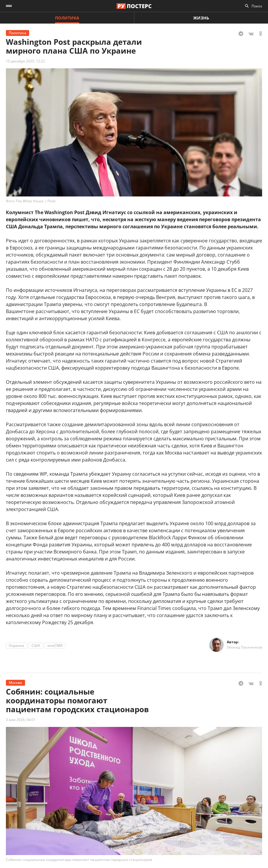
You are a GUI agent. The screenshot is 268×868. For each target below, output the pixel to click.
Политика (67, 18)
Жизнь (201, 18)
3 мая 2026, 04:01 (21, 720)
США (36, 645)
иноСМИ (55, 645)
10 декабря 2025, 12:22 (25, 61)
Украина (16, 645)
